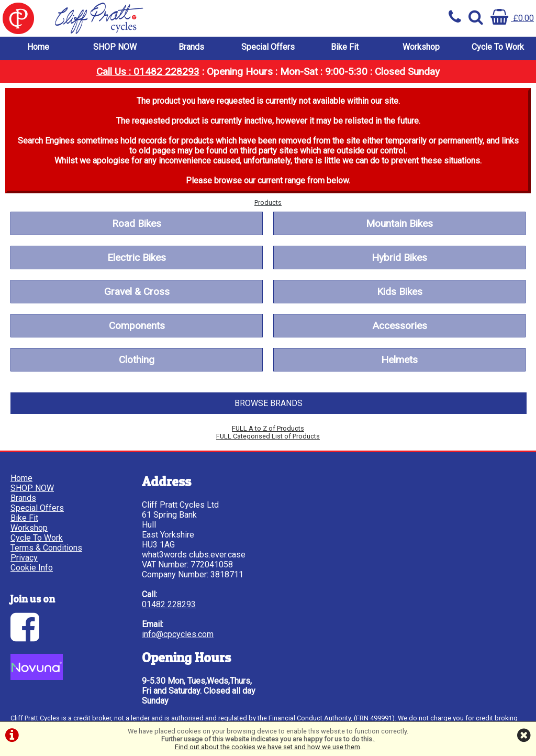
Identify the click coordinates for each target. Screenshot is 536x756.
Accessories (400, 326)
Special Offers (268, 47)
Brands (191, 47)
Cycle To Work (498, 47)
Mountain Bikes (399, 223)
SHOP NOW (115, 47)
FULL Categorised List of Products (268, 436)
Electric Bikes (137, 258)
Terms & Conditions (46, 548)
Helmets (399, 360)
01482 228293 (169, 604)
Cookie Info (32, 568)
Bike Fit (345, 47)
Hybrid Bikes (399, 258)
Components (137, 326)
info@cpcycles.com (178, 634)
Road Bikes (137, 223)
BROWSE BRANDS (269, 403)
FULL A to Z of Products (268, 428)
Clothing (137, 360)
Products (268, 202)
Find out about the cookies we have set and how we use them (267, 747)
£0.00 (512, 18)
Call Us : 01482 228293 (148, 72)
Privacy (24, 558)
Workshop (421, 47)
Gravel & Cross (137, 292)
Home (38, 47)
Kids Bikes (400, 292)
